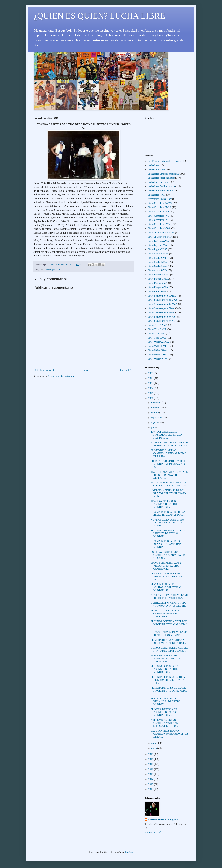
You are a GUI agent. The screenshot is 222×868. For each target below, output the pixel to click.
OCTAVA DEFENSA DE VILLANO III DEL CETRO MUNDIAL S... (169, 634)
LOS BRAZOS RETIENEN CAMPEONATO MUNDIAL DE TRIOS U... (168, 555)
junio (154, 743)
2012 (151, 789)
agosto (155, 423)
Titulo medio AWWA (158, 254)
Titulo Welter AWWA (158, 342)
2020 (151, 398)
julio (154, 428)
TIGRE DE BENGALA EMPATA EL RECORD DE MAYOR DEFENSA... (169, 475)
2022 (151, 388)
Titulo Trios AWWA (158, 325)
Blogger (129, 852)
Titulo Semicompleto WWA (161, 317)
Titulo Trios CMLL (157, 329)
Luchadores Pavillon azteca (161, 186)
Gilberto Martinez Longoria (163, 820)
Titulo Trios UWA (156, 334)
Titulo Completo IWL (158, 220)
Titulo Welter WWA (157, 359)
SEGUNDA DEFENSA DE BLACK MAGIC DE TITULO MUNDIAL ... (169, 624)
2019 (151, 754)
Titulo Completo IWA (158, 212)
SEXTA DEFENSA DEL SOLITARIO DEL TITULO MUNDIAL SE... (166, 587)
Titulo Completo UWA (159, 224)
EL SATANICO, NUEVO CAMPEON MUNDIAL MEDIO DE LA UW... (168, 453)
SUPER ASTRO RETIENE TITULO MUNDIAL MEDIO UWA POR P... (169, 464)
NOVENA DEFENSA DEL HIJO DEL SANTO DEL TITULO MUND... (167, 523)
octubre (155, 413)
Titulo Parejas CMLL (158, 279)
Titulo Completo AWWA (160, 203)
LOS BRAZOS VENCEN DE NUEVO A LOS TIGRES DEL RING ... (167, 577)
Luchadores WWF (157, 195)
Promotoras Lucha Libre (160, 199)
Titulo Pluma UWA (157, 291)
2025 (151, 373)
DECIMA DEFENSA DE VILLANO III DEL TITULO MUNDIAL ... (169, 514)
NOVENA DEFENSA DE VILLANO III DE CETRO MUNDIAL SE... (169, 597)
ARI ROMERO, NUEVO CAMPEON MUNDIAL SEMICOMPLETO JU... (164, 723)
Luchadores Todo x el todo (161, 191)
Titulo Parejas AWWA (159, 275)
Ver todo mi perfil (153, 833)
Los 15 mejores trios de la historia (164, 161)
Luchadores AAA (156, 170)
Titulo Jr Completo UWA (160, 237)
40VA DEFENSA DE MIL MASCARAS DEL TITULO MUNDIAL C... (166, 435)
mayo (154, 748)
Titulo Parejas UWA (158, 283)
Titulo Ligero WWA (158, 249)
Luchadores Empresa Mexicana (163, 174)
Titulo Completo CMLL (159, 207)
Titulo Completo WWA (159, 228)
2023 (151, 383)
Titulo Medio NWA (157, 262)
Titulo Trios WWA (157, 338)
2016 (151, 769)
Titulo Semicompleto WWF (161, 321)
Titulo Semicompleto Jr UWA (162, 300)
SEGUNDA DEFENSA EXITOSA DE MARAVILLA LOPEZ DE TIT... (168, 680)
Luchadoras (153, 165)
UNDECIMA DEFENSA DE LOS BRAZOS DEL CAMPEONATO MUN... (168, 493)
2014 (151, 779)
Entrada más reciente (45, 370)
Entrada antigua (125, 370)
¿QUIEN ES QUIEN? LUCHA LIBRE (99, 16)
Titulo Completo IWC (158, 216)
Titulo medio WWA (157, 270)
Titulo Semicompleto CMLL (162, 296)
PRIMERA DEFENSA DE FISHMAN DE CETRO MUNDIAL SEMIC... (164, 712)
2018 (151, 759)
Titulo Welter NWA (157, 350)
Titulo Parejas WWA (158, 287)
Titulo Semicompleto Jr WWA (163, 304)
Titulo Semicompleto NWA (161, 308)
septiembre (157, 418)
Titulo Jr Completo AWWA (161, 233)
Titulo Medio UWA (157, 266)
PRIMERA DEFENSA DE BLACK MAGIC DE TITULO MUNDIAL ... (169, 691)
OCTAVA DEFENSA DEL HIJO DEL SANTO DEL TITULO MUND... (169, 649)
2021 (151, 393)
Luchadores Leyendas (158, 182)
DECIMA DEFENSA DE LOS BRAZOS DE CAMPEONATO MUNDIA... (167, 544)
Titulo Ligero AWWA (158, 241)
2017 (151, 764)
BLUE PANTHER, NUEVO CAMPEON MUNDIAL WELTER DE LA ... (169, 734)
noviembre (157, 408)
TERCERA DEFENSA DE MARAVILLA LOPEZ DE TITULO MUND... (165, 659)
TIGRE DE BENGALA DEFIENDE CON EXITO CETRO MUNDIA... (169, 484)
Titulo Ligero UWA (53, 269)
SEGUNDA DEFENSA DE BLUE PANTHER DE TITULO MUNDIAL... (168, 534)
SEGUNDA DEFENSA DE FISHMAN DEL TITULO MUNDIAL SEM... (165, 669)
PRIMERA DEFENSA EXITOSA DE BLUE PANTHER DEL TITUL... (169, 641)
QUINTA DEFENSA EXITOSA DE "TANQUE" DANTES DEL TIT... (169, 604)
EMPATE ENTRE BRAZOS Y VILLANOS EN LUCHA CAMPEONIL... (166, 566)
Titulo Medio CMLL (158, 258)
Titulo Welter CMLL (158, 346)
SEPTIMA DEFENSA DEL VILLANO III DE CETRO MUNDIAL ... (165, 702)
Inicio (86, 370)
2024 (151, 378)
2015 (151, 774)
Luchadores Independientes (161, 178)
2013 (151, 784)
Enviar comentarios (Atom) (61, 376)
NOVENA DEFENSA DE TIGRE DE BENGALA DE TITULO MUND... (169, 444)
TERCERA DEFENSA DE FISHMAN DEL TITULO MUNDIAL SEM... (165, 504)
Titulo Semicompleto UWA (161, 313)
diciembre (156, 403)
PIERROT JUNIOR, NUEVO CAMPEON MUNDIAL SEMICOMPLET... (165, 614)
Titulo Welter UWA (157, 355)
